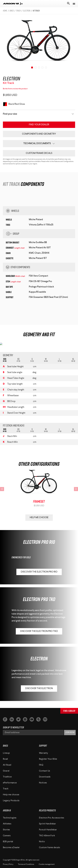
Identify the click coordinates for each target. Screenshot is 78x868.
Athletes (7, 824)
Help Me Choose (39, 518)
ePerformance (10, 783)
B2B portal (8, 842)
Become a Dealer (11, 848)
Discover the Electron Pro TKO (39, 631)
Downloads (45, 777)
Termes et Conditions (26, 864)
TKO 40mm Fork (47, 836)
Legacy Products (11, 801)
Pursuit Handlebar (48, 830)
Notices (43, 783)
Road (5, 759)
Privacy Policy (8, 864)
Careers (7, 836)
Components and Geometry (39, 134)
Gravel (6, 771)
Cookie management (47, 864)
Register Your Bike (48, 759)
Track (6, 789)
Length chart (19, 248)
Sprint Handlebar (47, 824)
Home (5, 11)
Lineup (6, 753)
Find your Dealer (39, 125)
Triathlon (7, 777)
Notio (42, 842)
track (18, 11)
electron (27, 11)
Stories (6, 830)
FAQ (41, 765)
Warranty (43, 753)
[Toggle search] (68, 4)
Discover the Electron (39, 689)
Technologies (10, 818)
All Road (7, 765)
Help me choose (11, 795)
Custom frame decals (39, 153)
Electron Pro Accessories (52, 818)
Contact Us (45, 771)
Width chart (20, 276)
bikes (12, 11)
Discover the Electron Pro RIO (39, 572)
